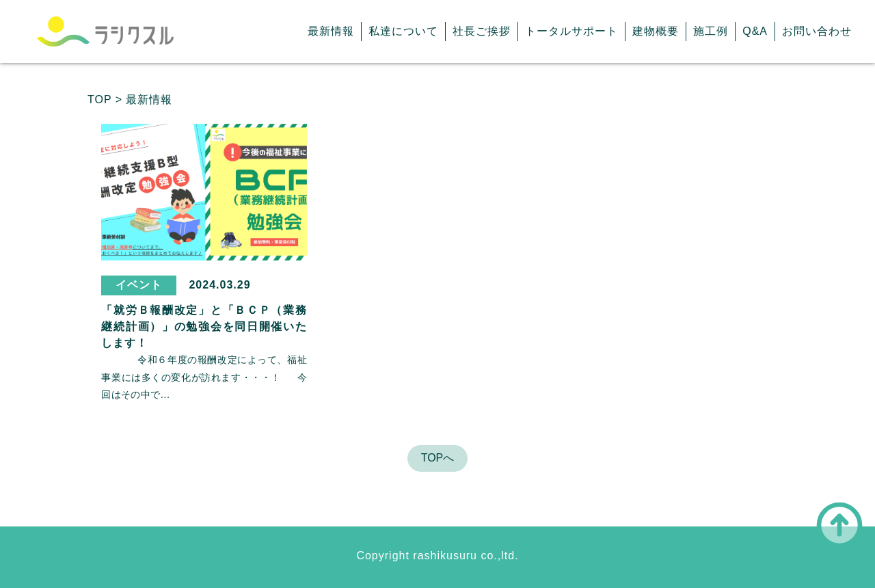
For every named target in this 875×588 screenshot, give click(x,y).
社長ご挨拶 (482, 31)
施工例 (711, 31)
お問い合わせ (817, 31)
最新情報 (331, 31)
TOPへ (438, 458)
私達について (403, 31)
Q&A (755, 31)
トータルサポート (571, 31)
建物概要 (656, 31)
